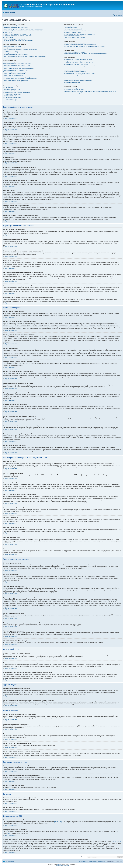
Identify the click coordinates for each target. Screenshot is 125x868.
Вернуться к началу (11, 118)
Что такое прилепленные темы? (12, 97)
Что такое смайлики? (9, 91)
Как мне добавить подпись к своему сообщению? (17, 65)
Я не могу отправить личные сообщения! (75, 43)
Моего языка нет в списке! (10, 51)
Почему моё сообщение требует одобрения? (16, 80)
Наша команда (83, 861)
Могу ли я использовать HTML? (12, 89)
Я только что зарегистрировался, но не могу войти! (17, 34)
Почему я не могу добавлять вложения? (14, 74)
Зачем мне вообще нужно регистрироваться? (16, 27)
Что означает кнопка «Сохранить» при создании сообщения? (20, 79)
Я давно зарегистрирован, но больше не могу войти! (18, 36)
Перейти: (84, 857)
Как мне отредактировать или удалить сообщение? (17, 64)
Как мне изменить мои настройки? (13, 46)
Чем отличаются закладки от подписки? (75, 72)
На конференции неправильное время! (14, 48)
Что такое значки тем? (9, 101)
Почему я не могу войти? (10, 26)
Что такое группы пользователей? (73, 29)
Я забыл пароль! (8, 32)
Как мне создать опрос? (10, 67)
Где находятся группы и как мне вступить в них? (77, 31)
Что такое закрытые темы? (11, 99)
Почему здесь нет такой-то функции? (74, 90)
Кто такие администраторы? (71, 26)
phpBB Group (58, 822)
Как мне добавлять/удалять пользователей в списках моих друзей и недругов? (85, 54)
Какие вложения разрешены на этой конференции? (78, 81)
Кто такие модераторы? (70, 27)
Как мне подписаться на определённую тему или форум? (79, 73)
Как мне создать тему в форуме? (12, 62)
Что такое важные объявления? (12, 94)
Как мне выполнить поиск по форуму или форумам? (78, 59)
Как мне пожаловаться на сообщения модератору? (17, 77)
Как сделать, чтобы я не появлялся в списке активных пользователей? (23, 31)
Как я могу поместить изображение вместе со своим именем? (20, 53)
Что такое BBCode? (9, 87)
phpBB (59, 864)
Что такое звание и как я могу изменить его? (16, 55)
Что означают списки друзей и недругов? (75, 52)
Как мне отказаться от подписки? (73, 75)
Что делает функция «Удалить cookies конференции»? (18, 41)
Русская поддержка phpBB (62, 866)
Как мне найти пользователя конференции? (76, 64)
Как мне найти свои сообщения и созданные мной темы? (79, 66)
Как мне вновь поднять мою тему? (13, 82)
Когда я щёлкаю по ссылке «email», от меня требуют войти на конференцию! (24, 56)
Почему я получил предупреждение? (13, 75)
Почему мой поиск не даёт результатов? (75, 61)
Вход (120, 15)
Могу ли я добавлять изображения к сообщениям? (17, 93)
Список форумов (10, 12)
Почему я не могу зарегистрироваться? (14, 39)
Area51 (10, 833)
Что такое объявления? (10, 96)
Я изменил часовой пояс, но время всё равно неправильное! (20, 50)
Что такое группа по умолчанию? (73, 36)
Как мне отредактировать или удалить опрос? (16, 70)
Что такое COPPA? (8, 37)
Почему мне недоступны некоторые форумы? (16, 72)
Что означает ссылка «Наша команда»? (75, 37)
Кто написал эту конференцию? (72, 88)
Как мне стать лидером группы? (73, 32)
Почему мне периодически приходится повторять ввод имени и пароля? (23, 29)
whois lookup (117, 841)
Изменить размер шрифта (120, 12)
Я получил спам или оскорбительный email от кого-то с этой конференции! (84, 46)
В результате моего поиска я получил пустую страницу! (79, 63)
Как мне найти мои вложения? (72, 82)
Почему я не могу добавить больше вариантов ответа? (18, 69)
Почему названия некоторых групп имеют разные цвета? (79, 34)
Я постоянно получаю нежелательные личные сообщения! (80, 45)
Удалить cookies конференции (97, 861)
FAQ (116, 15)
